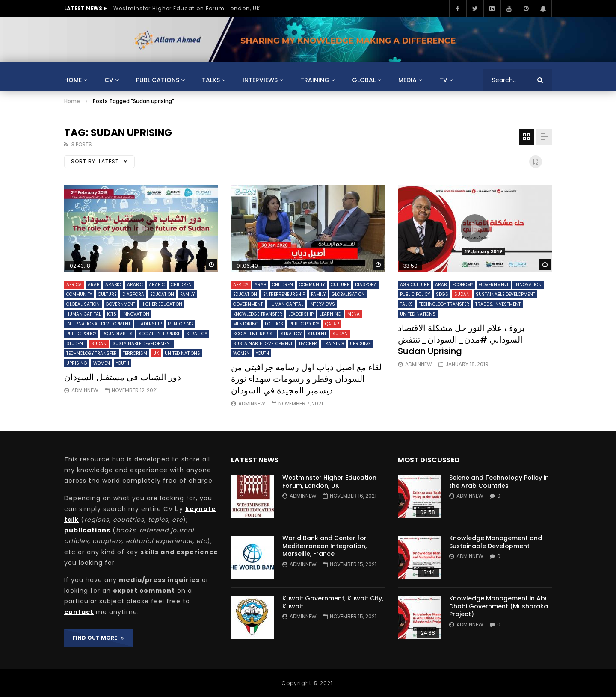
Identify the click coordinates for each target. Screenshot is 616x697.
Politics (274, 324)
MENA (354, 314)
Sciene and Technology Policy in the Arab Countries (499, 482)
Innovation (136, 314)
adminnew (85, 390)
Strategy (197, 334)
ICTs (112, 314)
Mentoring (181, 324)
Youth (123, 363)
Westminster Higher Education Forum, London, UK (187, 8)
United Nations (182, 353)
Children (181, 285)
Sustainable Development (142, 344)
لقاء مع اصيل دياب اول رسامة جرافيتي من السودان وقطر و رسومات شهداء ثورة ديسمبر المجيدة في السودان (306, 379)
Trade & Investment (498, 304)
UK (156, 353)
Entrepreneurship (284, 294)
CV (109, 80)
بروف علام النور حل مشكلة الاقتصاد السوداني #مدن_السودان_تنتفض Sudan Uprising (461, 340)
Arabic (113, 285)
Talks (211, 80)
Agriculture (415, 285)
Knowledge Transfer (258, 314)
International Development (98, 324)
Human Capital (84, 314)
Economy (463, 285)
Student (76, 344)
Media (407, 80)
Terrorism (135, 353)
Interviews (260, 80)
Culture (107, 294)
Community (79, 294)
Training (315, 80)
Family (187, 294)
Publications (158, 80)
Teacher (308, 344)
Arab (93, 285)
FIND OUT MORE (98, 638)
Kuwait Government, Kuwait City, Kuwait (333, 602)
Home (73, 80)
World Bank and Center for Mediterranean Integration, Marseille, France (324, 546)
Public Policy (81, 334)
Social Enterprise (159, 334)
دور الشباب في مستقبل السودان (123, 377)
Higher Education (162, 304)
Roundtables (117, 334)
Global (364, 80)
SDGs (442, 294)
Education (162, 294)
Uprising (77, 363)
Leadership (149, 324)
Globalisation (83, 304)
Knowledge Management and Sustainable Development (496, 542)
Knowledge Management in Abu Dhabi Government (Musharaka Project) (499, 606)
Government (120, 304)
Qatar (332, 324)
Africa (74, 285)
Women (102, 363)
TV (443, 80)
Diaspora (133, 294)
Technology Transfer (92, 353)
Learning (330, 314)
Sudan (99, 344)
